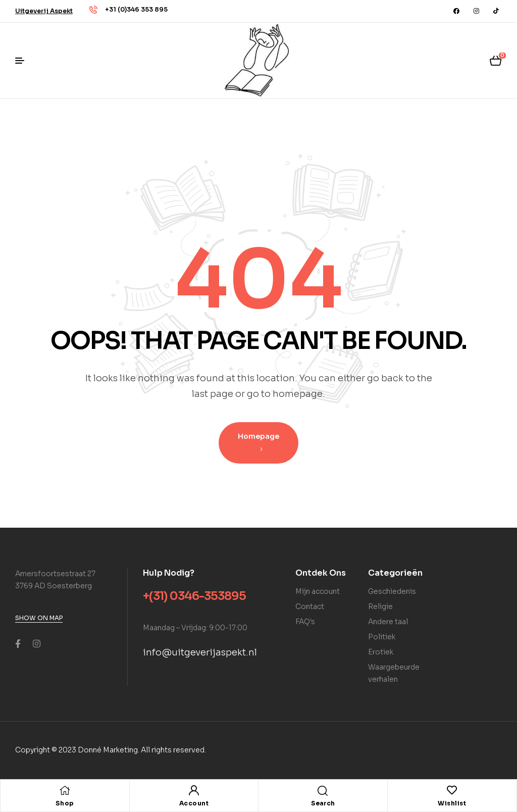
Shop (65, 803)
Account (194, 803)
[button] (44, 11)
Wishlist (452, 803)
